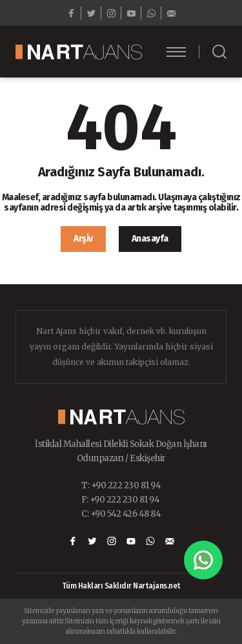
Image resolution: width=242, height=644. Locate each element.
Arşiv (83, 239)
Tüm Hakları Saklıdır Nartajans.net (121, 586)
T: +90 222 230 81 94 (121, 485)
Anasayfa (150, 239)
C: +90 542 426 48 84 (121, 514)
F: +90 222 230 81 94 (120, 500)
